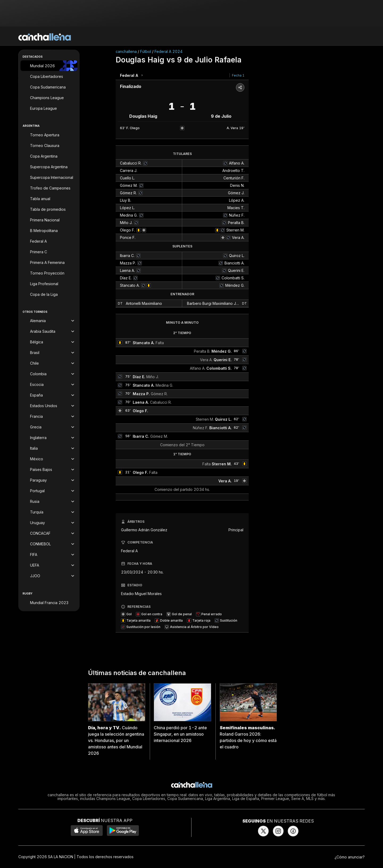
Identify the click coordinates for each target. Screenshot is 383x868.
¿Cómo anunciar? (350, 857)
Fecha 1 (238, 75)
